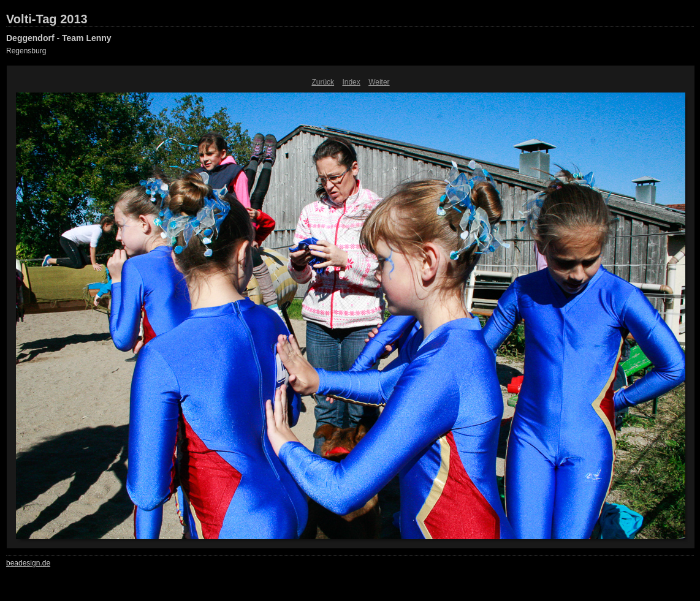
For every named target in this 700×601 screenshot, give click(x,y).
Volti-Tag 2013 (47, 19)
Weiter (379, 82)
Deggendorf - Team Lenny (59, 38)
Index (351, 82)
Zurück (323, 82)
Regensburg (26, 51)
